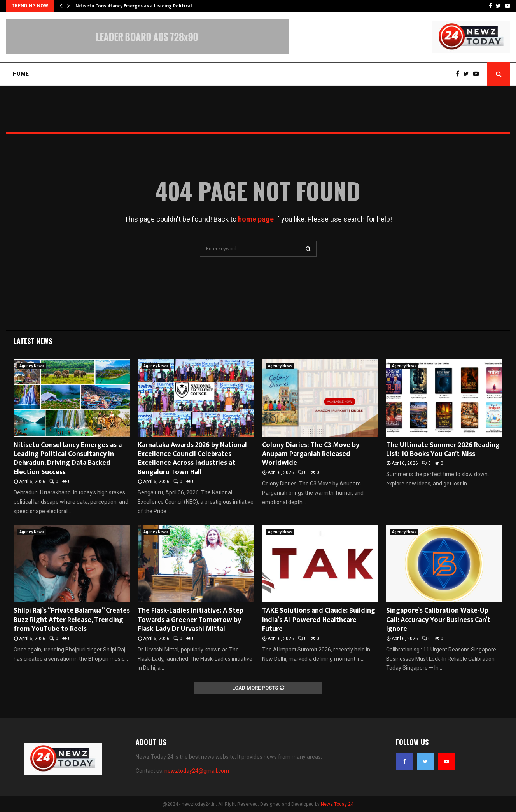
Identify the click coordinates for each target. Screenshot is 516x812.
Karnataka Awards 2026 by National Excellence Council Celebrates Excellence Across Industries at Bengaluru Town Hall (192, 459)
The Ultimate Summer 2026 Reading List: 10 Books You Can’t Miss (443, 450)
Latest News (33, 341)
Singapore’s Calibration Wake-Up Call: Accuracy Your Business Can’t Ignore (438, 620)
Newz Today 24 (337, 804)
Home (21, 74)
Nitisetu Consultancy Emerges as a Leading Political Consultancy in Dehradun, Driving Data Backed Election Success (68, 459)
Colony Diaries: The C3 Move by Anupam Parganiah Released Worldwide (311, 454)
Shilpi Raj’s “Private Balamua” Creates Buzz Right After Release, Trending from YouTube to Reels (72, 620)
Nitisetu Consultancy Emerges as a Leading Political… (136, 6)
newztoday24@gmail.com (197, 771)
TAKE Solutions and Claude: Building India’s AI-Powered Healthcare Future (319, 620)
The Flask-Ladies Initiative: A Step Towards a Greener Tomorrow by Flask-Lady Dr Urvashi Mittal (191, 620)
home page (256, 219)
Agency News (32, 366)
